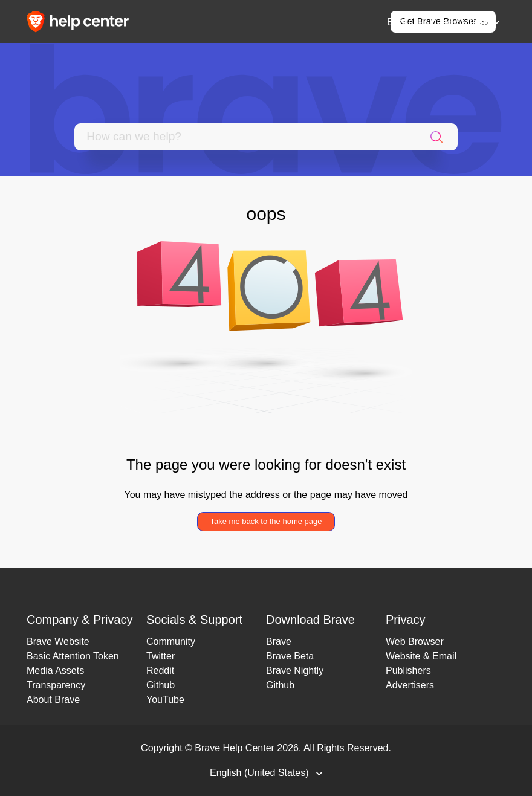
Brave (279, 642)
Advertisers (410, 685)
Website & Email (421, 656)
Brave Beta (290, 656)
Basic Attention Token (73, 656)
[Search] (245, 137)
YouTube (165, 700)
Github (161, 685)
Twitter (161, 656)
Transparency (56, 685)
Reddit (160, 671)
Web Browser (415, 642)
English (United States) (438, 22)
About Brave (53, 700)
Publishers (408, 671)
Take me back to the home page (266, 521)
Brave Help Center (235, 748)
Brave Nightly (295, 671)
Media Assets (55, 671)
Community (171, 642)
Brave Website (58, 642)
